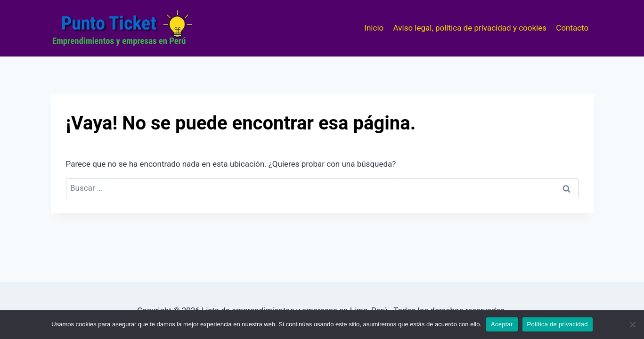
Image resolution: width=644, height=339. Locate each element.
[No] (632, 324)
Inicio (374, 28)
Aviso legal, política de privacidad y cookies (470, 28)
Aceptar (502, 324)
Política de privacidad (558, 324)
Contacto (572, 28)
